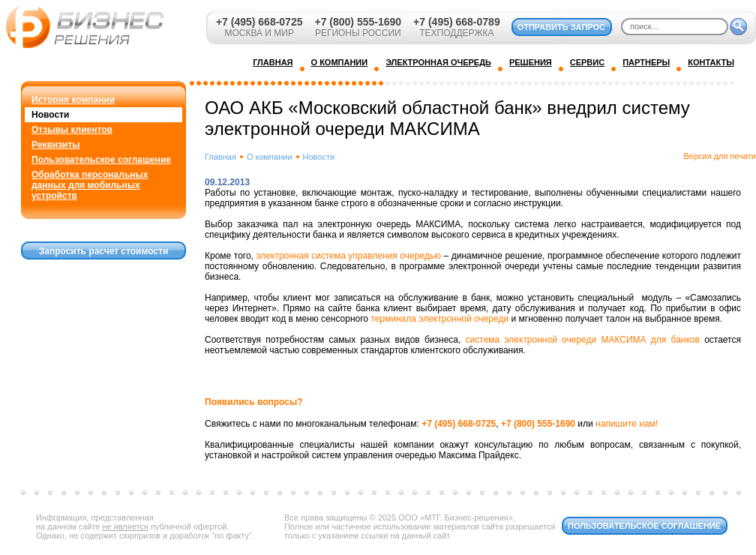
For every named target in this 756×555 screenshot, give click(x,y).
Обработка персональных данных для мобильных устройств (90, 185)
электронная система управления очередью (348, 256)
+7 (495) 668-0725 (259, 22)
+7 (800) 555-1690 (358, 22)
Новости (50, 115)
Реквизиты (56, 145)
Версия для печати (720, 156)
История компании (73, 100)
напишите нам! (627, 424)
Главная (220, 157)
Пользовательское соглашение (101, 160)
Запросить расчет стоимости (104, 251)
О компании (270, 157)
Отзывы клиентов (72, 130)
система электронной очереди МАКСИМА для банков (583, 340)
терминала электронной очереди (439, 319)
